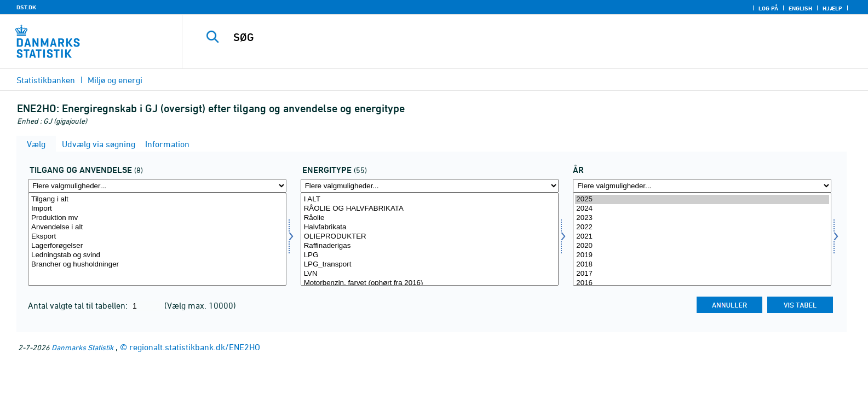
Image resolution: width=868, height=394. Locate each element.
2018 (702, 265)
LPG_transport (430, 265)
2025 (702, 199)
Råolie (430, 218)
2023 (702, 218)
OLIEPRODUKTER (430, 237)
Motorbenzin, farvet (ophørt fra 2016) (430, 283)
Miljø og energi (115, 80)
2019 (702, 255)
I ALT (430, 199)
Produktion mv (157, 218)
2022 (702, 227)
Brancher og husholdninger (157, 265)
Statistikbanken (46, 80)
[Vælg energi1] (430, 239)
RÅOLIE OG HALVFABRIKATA (430, 209)
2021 (702, 237)
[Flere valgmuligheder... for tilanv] (157, 186)
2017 (702, 274)
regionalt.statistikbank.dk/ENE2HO (195, 347)
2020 (702, 246)
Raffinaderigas (430, 246)
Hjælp (832, 8)
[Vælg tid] (702, 239)
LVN (430, 274)
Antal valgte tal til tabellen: (79, 305)
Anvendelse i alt (157, 227)
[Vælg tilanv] (157, 239)
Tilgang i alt (157, 199)
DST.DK (26, 7)
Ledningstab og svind (157, 255)
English (800, 8)
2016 (702, 283)
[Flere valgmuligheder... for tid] (702, 186)
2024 (702, 209)
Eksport (157, 237)
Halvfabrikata (430, 227)
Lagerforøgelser (157, 246)
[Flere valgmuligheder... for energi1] (430, 186)
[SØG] (499, 37)
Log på (768, 8)
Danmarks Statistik (82, 347)
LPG (430, 255)
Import (157, 209)
